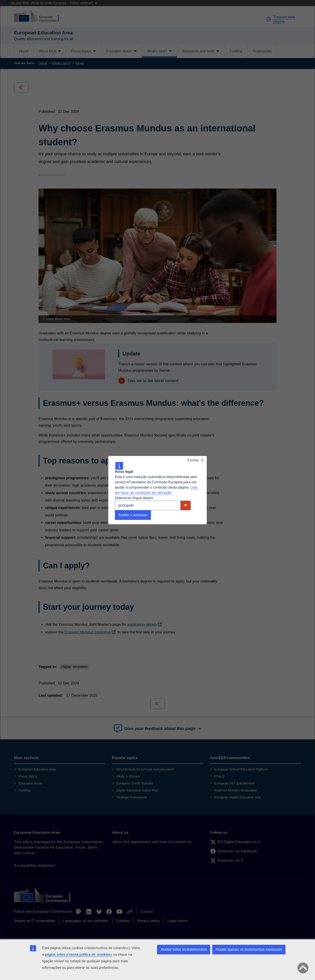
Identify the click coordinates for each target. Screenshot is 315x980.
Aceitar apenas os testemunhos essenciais (249, 949)
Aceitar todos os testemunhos (184, 949)
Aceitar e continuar (133, 515)
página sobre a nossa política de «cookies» (79, 954)
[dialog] (157, 490)
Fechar (196, 460)
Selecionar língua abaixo (134, 498)
